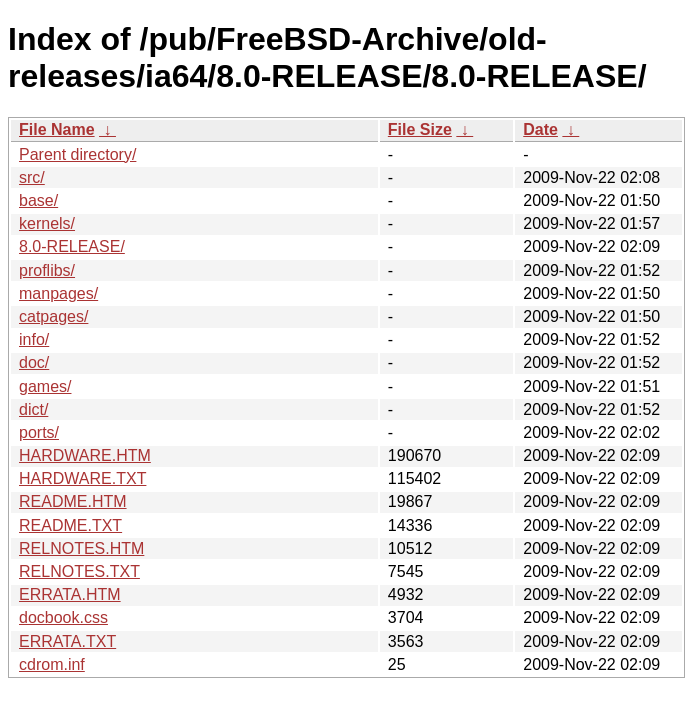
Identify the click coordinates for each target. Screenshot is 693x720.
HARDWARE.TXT (82, 478)
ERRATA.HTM (70, 594)
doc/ (34, 362)
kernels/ (47, 223)
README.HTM (73, 501)
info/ (34, 339)
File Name (57, 129)
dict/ (33, 409)
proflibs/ (47, 270)
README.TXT (70, 525)
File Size (420, 129)
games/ (45, 386)
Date (540, 129)
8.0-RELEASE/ (72, 246)
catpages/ (53, 316)
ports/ (39, 432)
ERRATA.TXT (67, 641)
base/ (38, 200)
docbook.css (63, 617)
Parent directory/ (77, 154)
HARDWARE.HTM (85, 455)
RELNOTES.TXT (79, 571)
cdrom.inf (52, 664)
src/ (32, 177)
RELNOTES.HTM (81, 548)
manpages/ (58, 293)
